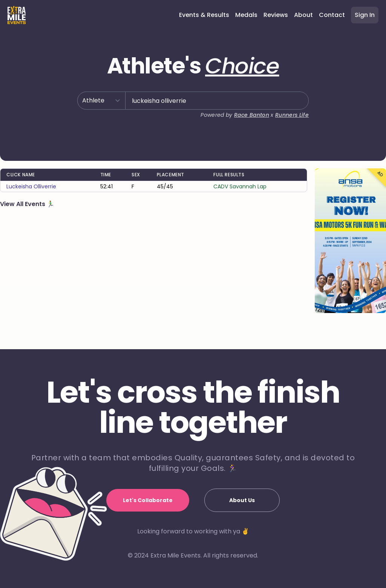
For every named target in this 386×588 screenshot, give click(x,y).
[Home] (17, 15)
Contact (332, 15)
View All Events (23, 204)
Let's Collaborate (148, 500)
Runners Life (292, 115)
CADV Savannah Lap (240, 186)
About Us (242, 500)
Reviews (276, 15)
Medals (246, 15)
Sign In (365, 15)
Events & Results (204, 15)
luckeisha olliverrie (31, 186)
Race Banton (252, 115)
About (303, 15)
